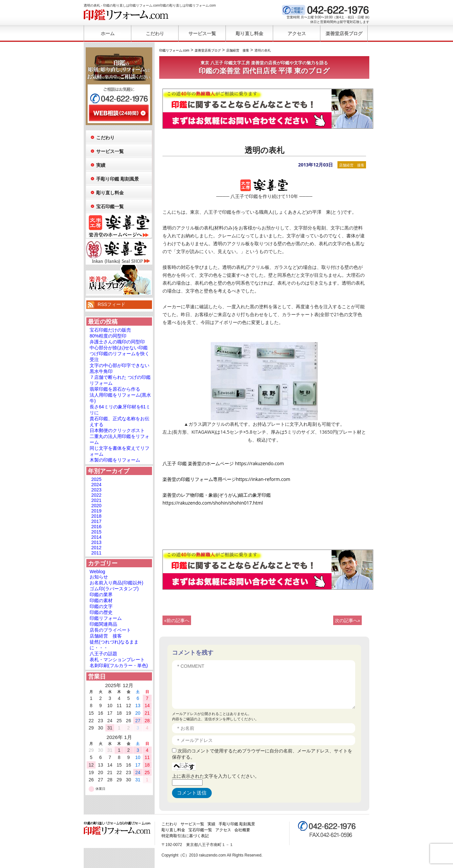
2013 (96, 542)
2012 (96, 548)
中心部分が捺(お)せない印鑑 (119, 348)
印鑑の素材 (101, 600)
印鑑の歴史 (101, 612)
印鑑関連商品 (103, 624)
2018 (96, 516)
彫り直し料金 (249, 33)
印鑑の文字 (101, 606)
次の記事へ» (347, 620)
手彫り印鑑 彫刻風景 (118, 179)
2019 (96, 511)
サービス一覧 (202, 33)
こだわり (155, 33)
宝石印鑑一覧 (110, 206)
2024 (96, 485)
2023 (96, 490)
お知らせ (99, 577)
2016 (96, 527)
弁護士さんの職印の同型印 (117, 342)
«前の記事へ (177, 620)
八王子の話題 (103, 654)
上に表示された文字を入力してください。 (216, 776)
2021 (96, 500)
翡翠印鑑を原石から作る (115, 389)
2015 (96, 532)
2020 (96, 506)
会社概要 (242, 830)
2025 (96, 479)
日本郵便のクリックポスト (117, 430)
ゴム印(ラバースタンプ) (114, 589)
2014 (96, 537)
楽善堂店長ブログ (344, 33)
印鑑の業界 (101, 595)
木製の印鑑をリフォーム (115, 460)
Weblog (97, 572)
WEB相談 (119, 113)
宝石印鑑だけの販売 (110, 330)
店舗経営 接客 (352, 165)
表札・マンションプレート (117, 660)
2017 (96, 521)
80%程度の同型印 (108, 336)
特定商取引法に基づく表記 (185, 836)
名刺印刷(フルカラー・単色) (119, 665)
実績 (101, 165)
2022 (96, 495)
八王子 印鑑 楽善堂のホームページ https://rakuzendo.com (223, 463)
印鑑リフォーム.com (126, 15)
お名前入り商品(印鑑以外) (116, 583)
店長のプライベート (110, 630)
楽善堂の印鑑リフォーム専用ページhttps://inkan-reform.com (226, 479)
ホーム (108, 33)
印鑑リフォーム (106, 618)
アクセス (297, 33)
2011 (96, 553)
